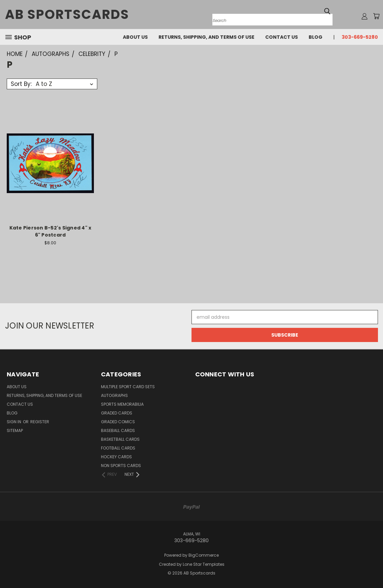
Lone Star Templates (204, 564)
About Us (135, 37)
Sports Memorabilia (122, 404)
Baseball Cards (118, 430)
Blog (316, 37)
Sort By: (21, 84)
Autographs (114, 395)
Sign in (14, 422)
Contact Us (282, 37)
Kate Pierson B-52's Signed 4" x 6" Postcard (50, 231)
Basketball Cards (120, 439)
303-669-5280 (360, 37)
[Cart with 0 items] (376, 16)
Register (40, 422)
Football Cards (118, 448)
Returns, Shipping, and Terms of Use (206, 37)
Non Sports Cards (121, 466)
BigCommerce (204, 555)
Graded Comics (118, 422)
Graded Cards (117, 413)
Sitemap (15, 430)
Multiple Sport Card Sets (128, 387)
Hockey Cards (116, 457)
